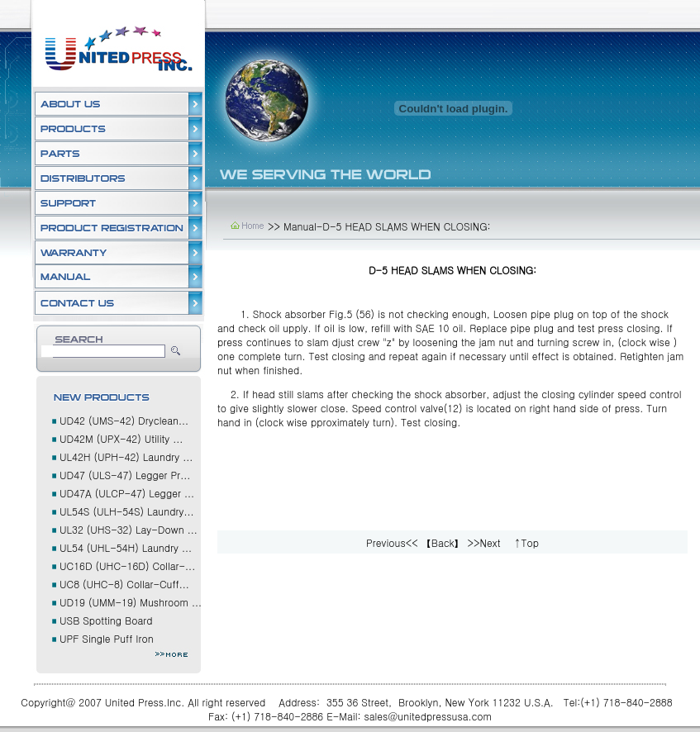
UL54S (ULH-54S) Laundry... (126, 511)
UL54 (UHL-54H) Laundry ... (126, 547)
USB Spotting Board (106, 620)
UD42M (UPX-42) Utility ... (121, 438)
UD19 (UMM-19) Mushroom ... (131, 602)
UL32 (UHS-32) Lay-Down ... (129, 529)
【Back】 (443, 542)
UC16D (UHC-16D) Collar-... (127, 566)
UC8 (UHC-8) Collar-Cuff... (124, 584)
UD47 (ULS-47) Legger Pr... (125, 475)
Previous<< (392, 542)
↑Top (526, 542)
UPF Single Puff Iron (107, 638)
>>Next (484, 542)
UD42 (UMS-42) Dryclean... (124, 420)
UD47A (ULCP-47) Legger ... (127, 493)
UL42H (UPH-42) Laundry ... (126, 456)
